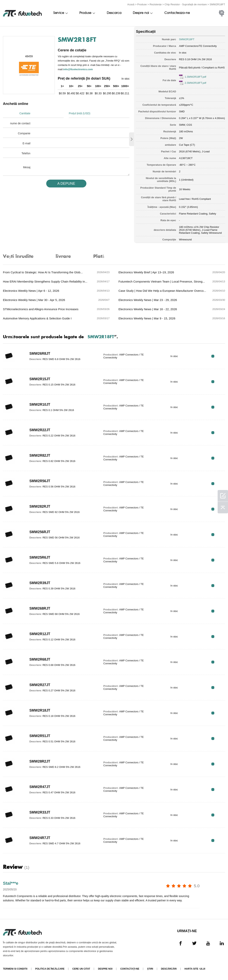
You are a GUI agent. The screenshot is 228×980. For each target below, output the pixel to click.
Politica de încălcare (50, 969)
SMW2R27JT (40, 685)
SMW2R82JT (40, 456)
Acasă (131, 4)
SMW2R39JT (40, 583)
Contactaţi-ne (130, 969)
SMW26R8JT (40, 354)
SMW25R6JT (40, 558)
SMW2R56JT (40, 481)
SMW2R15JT (40, 379)
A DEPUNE (66, 184)
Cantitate (25, 113)
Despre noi (141, 13)
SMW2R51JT (40, 736)
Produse (142, 4)
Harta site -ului (195, 969)
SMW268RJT (40, 609)
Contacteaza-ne (177, 13)
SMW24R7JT (40, 838)
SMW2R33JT (40, 813)
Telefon (26, 153)
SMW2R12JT (40, 634)
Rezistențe (156, 4)
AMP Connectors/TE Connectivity (198, 46)
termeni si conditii (15, 969)
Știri (150, 969)
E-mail (26, 143)
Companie (24, 133)
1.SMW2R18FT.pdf (195, 77)
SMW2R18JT (40, 711)
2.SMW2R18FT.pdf (195, 83)
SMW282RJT (40, 507)
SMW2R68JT (40, 660)
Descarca (114, 13)
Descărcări (169, 969)
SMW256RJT (40, 532)
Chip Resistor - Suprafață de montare (186, 4)
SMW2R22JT (40, 430)
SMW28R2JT (40, 762)
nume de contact (20, 123)
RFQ (213, 356)
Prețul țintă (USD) (80, 113)
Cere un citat (81, 969)
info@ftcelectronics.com (78, 69)
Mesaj (27, 167)
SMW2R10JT (40, 405)
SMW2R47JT (40, 787)
